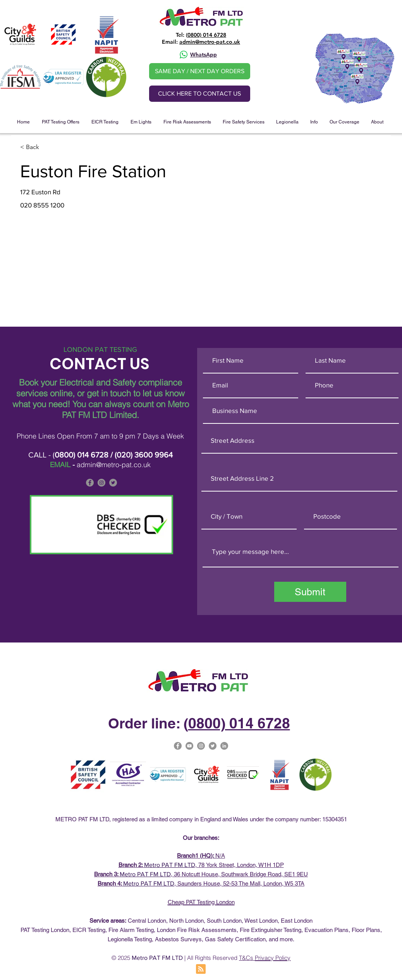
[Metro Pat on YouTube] (189, 746)
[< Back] (48, 147)
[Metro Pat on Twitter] (213, 746)
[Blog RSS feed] (201, 969)
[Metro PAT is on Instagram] (101, 483)
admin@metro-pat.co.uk (210, 42)
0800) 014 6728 (207, 35)
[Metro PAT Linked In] (224, 746)
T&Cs (247, 958)
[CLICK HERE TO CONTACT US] (200, 94)
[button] (60, 122)
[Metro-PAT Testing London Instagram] (201, 746)
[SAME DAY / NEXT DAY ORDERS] (200, 71)
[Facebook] (90, 483)
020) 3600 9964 (145, 455)
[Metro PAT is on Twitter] (113, 483)
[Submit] (310, 592)
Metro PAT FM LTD (170, 865)
